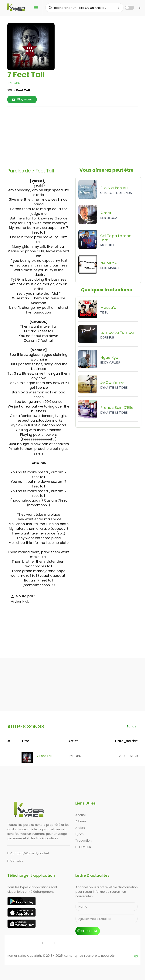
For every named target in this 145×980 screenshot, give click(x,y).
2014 (122, 756)
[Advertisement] (78, 136)
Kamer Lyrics (74, 956)
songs (131, 726)
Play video (22, 99)
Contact (15, 861)
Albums (81, 821)
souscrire (88, 931)
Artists (80, 828)
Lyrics (79, 834)
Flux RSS (83, 847)
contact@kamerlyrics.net (28, 853)
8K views (136, 756)
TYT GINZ (14, 83)
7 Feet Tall (44, 756)
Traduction (83, 841)
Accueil (81, 815)
